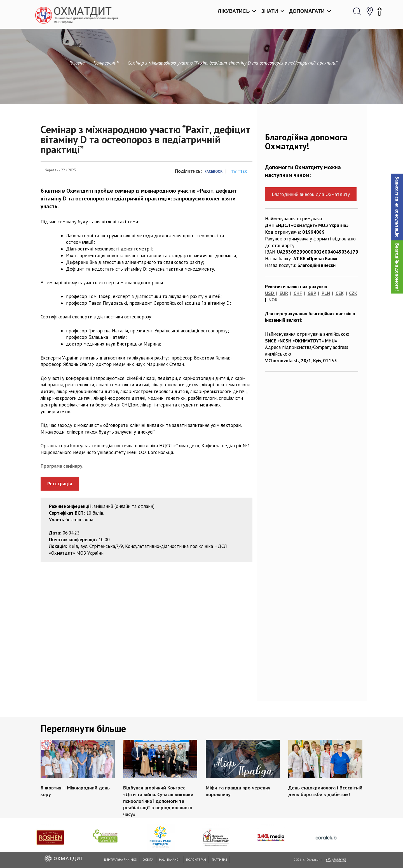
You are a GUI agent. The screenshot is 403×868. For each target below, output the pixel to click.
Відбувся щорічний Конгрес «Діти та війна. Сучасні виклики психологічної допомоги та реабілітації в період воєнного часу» (158, 801)
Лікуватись (234, 11)
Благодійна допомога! (397, 267)
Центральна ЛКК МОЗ (120, 860)
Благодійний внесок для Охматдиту (311, 194)
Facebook (214, 172)
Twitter (239, 172)
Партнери (219, 860)
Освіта (148, 860)
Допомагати (307, 11)
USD (270, 293)
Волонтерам (196, 860)
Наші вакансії (170, 860)
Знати (270, 11)
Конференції (106, 63)
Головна (77, 63)
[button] (397, 207)
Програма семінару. (62, 466)
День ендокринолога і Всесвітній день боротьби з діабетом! (325, 791)
